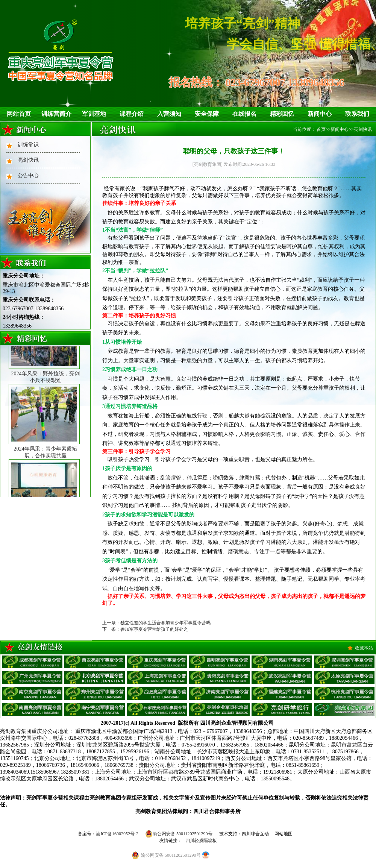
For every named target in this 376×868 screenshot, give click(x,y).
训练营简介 (56, 114)
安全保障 (207, 114)
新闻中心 (320, 114)
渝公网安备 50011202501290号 (179, 834)
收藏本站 (364, 648)
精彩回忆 (282, 114)
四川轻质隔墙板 (201, 841)
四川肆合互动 (255, 834)
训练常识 (28, 145)
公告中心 (28, 175)
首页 (321, 129)
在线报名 (244, 114)
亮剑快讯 (28, 160)
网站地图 (284, 834)
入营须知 (169, 114)
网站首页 (19, 114)
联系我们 (357, 114)
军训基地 (94, 114)
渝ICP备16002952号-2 (117, 834)
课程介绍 (132, 114)
